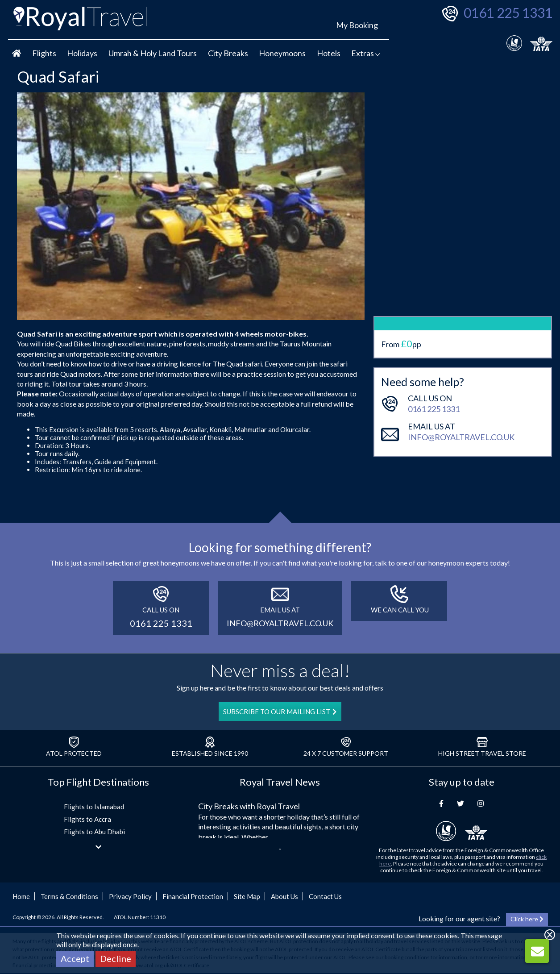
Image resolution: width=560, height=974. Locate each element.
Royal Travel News (280, 782)
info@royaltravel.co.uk (461, 412)
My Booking (357, 25)
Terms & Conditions (69, 896)
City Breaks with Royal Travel (249, 806)
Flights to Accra (87, 819)
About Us (284, 896)
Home (21, 896)
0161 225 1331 (508, 12)
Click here (527, 919)
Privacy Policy (130, 896)
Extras (366, 53)
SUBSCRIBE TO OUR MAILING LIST (280, 712)
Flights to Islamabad (94, 807)
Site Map (247, 896)
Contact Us (325, 896)
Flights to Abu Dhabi (94, 832)
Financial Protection (193, 896)
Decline (116, 958)
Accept (75, 958)
